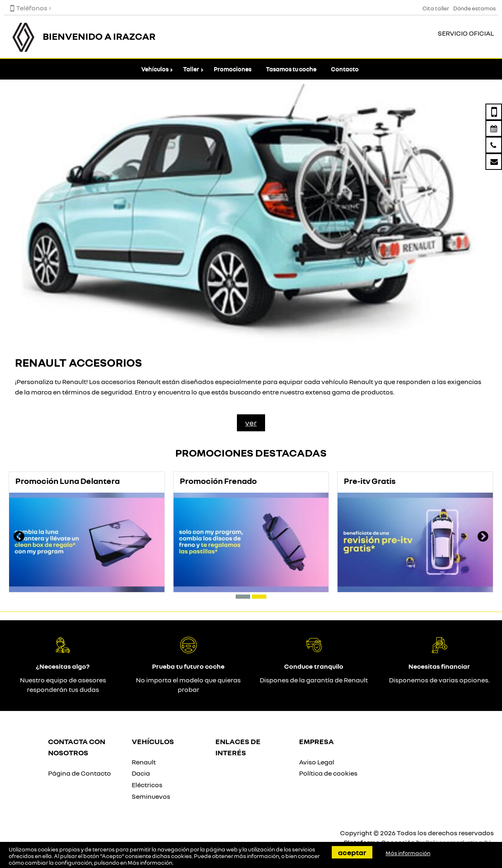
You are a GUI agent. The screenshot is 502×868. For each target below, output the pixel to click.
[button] (243, 597)
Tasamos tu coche (291, 69)
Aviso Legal (317, 762)
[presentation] (19, 537)
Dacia (141, 773)
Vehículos (155, 69)
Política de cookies (328, 773)
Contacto (345, 69)
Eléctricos (147, 785)
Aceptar (352, 852)
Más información (150, 863)
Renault (144, 762)
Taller (191, 69)
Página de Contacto (80, 773)
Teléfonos (29, 8)
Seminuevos (151, 796)
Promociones (233, 69)
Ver (251, 423)
